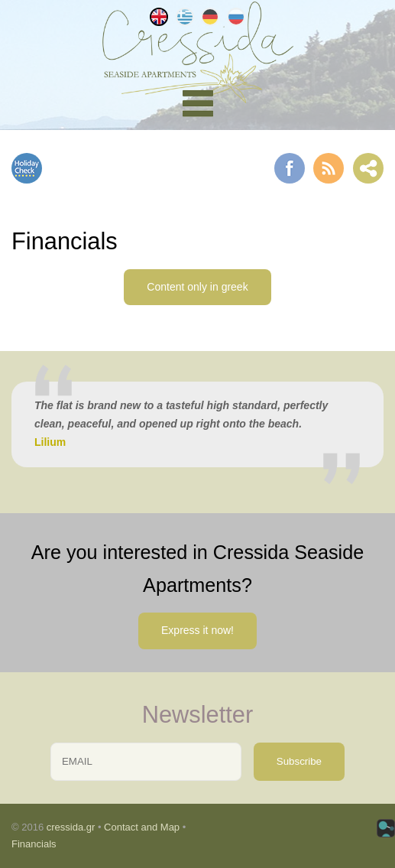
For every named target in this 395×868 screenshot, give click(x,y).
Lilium (50, 442)
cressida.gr (71, 827)
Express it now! (197, 630)
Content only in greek (197, 287)
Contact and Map (142, 827)
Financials (34, 844)
